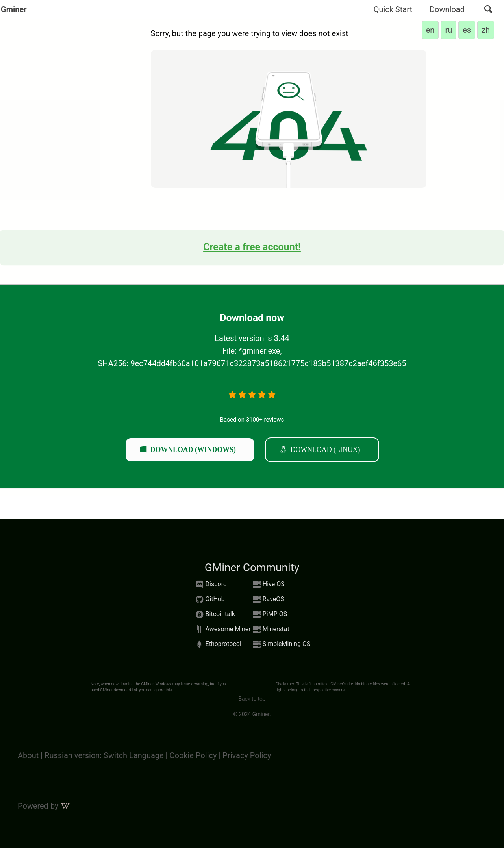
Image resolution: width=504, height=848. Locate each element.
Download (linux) (325, 449)
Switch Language (134, 755)
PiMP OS (269, 614)
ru (448, 30)
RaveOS (268, 599)
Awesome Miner (222, 629)
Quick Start (393, 9)
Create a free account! (252, 247)
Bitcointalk (214, 614)
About (28, 755)
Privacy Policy (247, 755)
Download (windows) (193, 449)
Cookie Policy (193, 755)
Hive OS (268, 584)
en (430, 30)
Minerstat (270, 629)
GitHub (209, 599)
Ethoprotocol (218, 644)
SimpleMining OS (281, 644)
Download (447, 9)
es (467, 30)
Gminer (14, 9)
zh (486, 30)
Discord (210, 584)
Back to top (252, 699)
